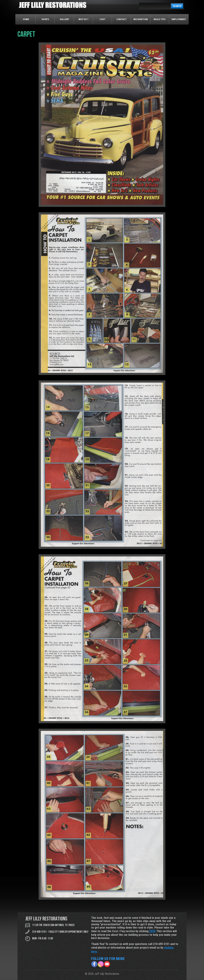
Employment (179, 19)
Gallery (64, 19)
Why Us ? (83, 19)
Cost (103, 19)
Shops (45, 19)
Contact (121, 19)
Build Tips (160, 19)
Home (26, 19)
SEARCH (177, 6)
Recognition (141, 19)
